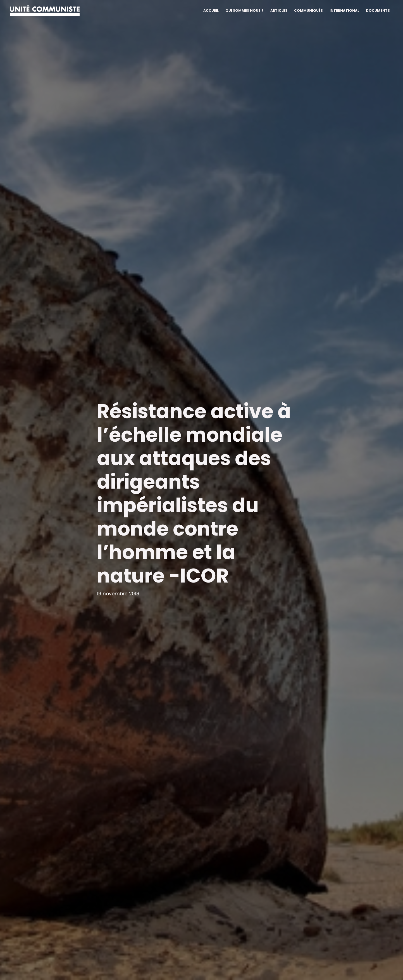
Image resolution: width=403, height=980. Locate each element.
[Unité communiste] (45, 10)
